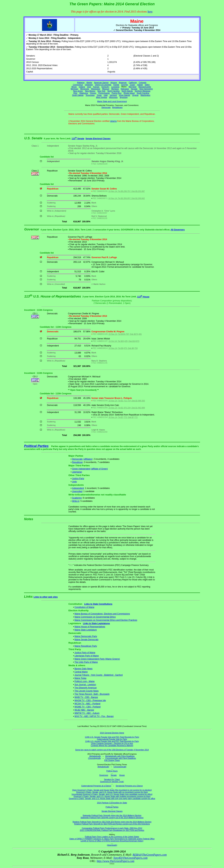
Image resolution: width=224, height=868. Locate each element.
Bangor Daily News (83, 669)
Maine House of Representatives (90, 627)
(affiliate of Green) (99, 469)
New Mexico (90, 91)
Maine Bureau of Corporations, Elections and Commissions (102, 614)
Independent (78, 488)
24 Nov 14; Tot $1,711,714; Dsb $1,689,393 (127, 401)
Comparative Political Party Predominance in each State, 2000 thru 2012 (112, 828)
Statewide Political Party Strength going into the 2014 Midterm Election (112, 815)
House (122, 775)
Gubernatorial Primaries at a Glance (96, 786)
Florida (116, 85)
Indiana (82, 87)
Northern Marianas (143, 91)
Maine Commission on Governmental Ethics (95, 617)
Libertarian (77, 472)
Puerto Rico (117, 93)
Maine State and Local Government (112, 101)
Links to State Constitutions (98, 604)
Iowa (89, 87)
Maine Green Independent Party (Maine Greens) (97, 659)
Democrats (106, 107)
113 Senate (78, 139)
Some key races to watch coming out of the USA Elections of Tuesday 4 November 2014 (112, 750)
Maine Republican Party (86, 646)
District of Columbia (103, 85)
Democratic (77, 459)
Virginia (135, 95)
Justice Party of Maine (85, 653)
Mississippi (96, 89)
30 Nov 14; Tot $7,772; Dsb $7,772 (123, 417)
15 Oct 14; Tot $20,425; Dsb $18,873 (124, 341)
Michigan (75, 89)
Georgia (125, 85)
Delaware (89, 85)
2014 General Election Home (112, 733)
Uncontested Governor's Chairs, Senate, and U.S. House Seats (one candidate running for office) (112, 794)
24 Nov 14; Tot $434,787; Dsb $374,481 (125, 334)
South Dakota (78, 95)
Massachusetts (145, 87)
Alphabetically (95, 756)
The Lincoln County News (87, 691)
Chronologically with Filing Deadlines (121, 758)
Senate (114, 775)
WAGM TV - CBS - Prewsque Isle (90, 700)
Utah (106, 95)
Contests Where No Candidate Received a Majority (112, 745)
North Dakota (127, 91)
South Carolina (143, 93)
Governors (104, 775)
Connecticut (78, 85)
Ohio (75, 93)
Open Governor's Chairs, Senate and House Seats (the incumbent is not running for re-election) (112, 790)
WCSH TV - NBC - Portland (87, 704)
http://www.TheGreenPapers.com (115, 861)
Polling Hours (112, 771)
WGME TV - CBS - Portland (87, 707)
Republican (77, 462)
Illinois (74, 87)
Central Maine (81, 672)
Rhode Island (129, 93)
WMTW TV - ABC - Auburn (87, 713)
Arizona (114, 82)
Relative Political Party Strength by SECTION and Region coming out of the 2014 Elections (112, 824)
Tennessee (90, 95)
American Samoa (101, 82)
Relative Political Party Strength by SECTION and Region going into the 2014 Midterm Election (112, 822)
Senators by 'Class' (112, 779)
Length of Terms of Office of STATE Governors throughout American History (112, 841)
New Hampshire (146, 89)
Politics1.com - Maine (84, 681)
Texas (99, 95)
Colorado (143, 82)
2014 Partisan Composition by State (112, 803)
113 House (143, 297)
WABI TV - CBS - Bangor (86, 697)
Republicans (117, 107)
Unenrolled (77, 491)
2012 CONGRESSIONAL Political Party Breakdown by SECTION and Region (112, 830)
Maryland (132, 87)
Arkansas (123, 82)
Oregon (93, 93)
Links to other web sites (46, 597)
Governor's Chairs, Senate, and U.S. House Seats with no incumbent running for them (112, 792)
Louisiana (115, 87)
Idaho (147, 85)
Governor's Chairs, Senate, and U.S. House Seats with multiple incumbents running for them (112, 796)
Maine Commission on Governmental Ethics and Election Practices (106, 620)
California (133, 82)
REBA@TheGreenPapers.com (150, 855)
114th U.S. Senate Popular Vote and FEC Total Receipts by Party (112, 737)
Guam (133, 85)
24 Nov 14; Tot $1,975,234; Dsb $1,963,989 (127, 408)
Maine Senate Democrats (86, 640)
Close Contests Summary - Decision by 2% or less (112, 743)
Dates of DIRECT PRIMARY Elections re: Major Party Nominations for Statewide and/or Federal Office (112, 839)
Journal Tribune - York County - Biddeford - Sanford (99, 675)
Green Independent (81, 469)
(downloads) (112, 845)
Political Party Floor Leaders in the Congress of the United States (112, 837)
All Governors (178, 230)
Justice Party (78, 478)
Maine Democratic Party (86, 636)
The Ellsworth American (86, 688)
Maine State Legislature (86, 630)
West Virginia (101, 97)
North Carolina (113, 91)
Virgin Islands (125, 95)
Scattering (77, 498)
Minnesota (85, 89)
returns (113, 121)
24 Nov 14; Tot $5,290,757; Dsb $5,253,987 (127, 191)
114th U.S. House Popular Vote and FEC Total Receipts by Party (112, 741)
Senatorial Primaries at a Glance (129, 786)
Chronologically (94, 758)
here (150, 12)
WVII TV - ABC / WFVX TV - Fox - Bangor (94, 716)
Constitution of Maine (84, 607)
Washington (146, 95)
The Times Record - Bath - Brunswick (92, 694)
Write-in (76, 501)
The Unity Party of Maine (86, 662)
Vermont (113, 95)
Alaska (89, 82)
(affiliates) (88, 459)
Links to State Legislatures (96, 623)
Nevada (134, 89)
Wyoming (124, 97)
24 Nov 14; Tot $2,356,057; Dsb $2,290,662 (127, 198)
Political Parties (36, 446)
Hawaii (140, 85)
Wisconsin (113, 97)
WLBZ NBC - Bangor (84, 710)
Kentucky (105, 87)
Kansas (96, 87)
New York (101, 91)
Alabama (81, 82)
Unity (74, 482)
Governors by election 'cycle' (112, 781)
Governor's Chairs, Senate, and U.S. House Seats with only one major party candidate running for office (112, 798)
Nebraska (125, 89)
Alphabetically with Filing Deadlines (120, 756)
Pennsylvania (104, 93)
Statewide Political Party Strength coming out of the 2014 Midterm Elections (112, 818)
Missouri (106, 89)
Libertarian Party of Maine (87, 656)
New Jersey (78, 91)
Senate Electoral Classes (98, 139)
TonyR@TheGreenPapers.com (130, 858)
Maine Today (80, 678)
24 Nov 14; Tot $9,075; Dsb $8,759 (123, 348)
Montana (115, 89)
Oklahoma (84, 93)
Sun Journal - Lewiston (85, 685)
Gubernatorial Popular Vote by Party (112, 739)
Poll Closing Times (112, 760)
